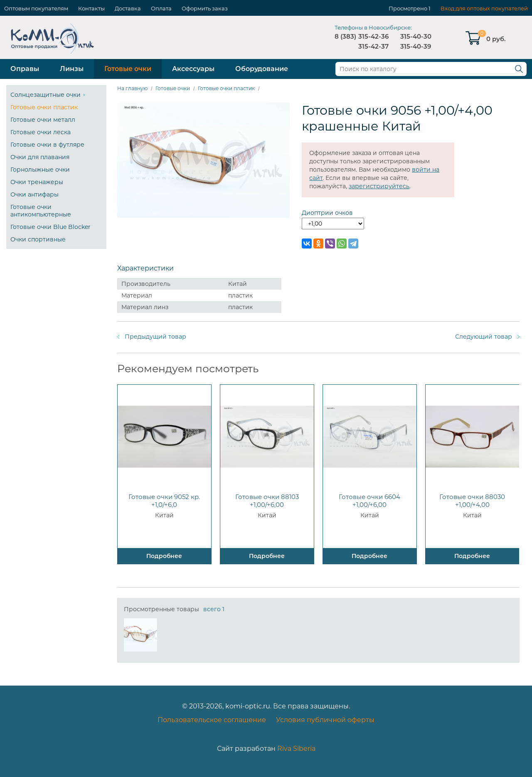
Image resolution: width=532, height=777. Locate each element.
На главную (132, 88)
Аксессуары (193, 69)
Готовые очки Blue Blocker (50, 227)
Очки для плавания (40, 157)
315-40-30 (416, 36)
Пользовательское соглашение (212, 720)
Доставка (128, 8)
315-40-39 (416, 46)
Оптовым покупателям (36, 8)
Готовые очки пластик (44, 107)
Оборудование (262, 69)
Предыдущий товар (155, 337)
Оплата (161, 8)
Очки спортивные (38, 239)
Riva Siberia (296, 749)
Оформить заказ (205, 8)
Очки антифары (34, 194)
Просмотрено (408, 8)
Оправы (25, 69)
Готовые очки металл (43, 120)
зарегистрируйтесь (379, 186)
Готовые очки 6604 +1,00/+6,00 (369, 501)
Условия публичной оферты (325, 720)
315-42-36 (373, 36)
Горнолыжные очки (40, 170)
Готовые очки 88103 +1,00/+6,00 (267, 501)
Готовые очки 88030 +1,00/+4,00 (472, 501)
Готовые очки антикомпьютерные (41, 211)
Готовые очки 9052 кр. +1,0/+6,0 (164, 501)
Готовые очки (128, 69)
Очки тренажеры (37, 182)
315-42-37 (373, 46)
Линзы (72, 69)
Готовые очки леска (41, 132)
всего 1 (214, 609)
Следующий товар (484, 337)
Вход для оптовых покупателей (484, 8)
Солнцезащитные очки (46, 95)
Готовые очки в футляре (47, 145)
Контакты (91, 8)
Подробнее (164, 556)
